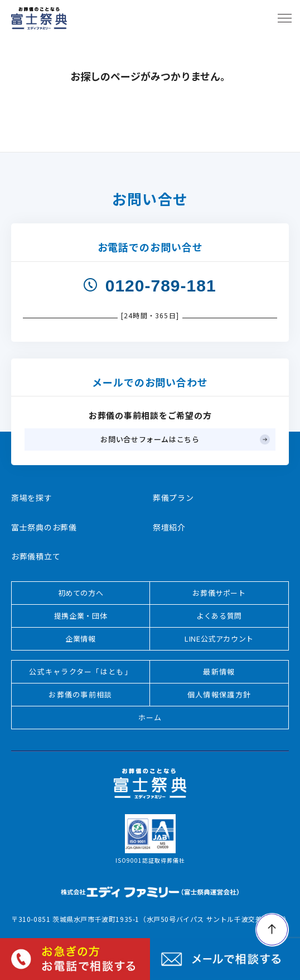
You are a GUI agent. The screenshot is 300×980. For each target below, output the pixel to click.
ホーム (150, 717)
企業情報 (81, 639)
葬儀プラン (173, 498)
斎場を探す (32, 498)
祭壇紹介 (169, 527)
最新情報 (219, 671)
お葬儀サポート (219, 593)
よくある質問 (219, 616)
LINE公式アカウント (219, 639)
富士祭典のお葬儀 (44, 527)
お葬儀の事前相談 (80, 694)
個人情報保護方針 (219, 694)
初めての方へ (81, 593)
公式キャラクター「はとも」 (81, 671)
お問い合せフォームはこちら (150, 439)
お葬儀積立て (36, 556)
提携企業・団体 (81, 616)
